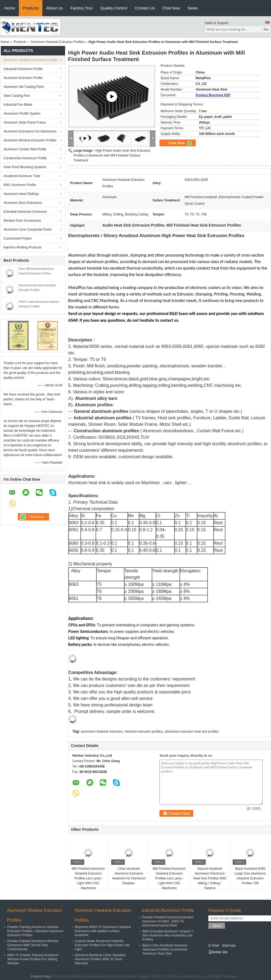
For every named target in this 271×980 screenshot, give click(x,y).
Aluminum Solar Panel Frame (25, 122)
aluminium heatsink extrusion (102, 732)
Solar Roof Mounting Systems (25, 167)
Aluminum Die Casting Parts (24, 87)
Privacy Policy (41, 976)
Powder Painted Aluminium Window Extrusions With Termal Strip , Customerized (33, 945)
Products (31, 8)
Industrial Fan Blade (18, 105)
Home (10, 8)
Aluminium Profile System (22, 114)
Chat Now (171, 8)
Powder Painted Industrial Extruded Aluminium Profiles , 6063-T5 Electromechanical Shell (168, 921)
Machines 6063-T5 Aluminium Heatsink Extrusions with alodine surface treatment (103, 931)
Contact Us (145, 8)
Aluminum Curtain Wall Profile (25, 149)
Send (217, 926)
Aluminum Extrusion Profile (23, 78)
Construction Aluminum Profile (25, 158)
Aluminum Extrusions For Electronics (30, 131)
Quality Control (114, 8)
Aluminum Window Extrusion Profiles (30, 140)
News (193, 8)
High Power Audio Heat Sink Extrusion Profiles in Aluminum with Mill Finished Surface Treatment (112, 155)
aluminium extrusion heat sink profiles (192, 732)
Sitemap (228, 945)
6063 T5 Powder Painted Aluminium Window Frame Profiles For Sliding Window (33, 959)
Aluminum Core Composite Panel (27, 230)
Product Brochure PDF (213, 95)
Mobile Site (218, 952)
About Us (55, 8)
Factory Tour (82, 8)
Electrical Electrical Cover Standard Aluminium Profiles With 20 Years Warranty (100, 959)
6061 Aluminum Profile (20, 185)
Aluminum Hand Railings (21, 194)
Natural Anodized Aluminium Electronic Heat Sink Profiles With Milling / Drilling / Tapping (210, 878)
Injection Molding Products (23, 247)
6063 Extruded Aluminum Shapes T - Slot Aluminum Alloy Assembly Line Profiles (169, 935)
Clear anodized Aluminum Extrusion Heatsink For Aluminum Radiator (129, 876)
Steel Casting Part (17, 96)
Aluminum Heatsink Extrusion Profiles (57, 42)
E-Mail (214, 945)
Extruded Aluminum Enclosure (25, 212)
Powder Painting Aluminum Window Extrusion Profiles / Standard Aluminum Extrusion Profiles (35, 931)
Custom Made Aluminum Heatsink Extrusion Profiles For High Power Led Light (102, 945)
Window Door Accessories (22, 221)
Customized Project (18, 238)
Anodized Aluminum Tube (22, 176)
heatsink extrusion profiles (144, 732)
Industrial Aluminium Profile (23, 69)
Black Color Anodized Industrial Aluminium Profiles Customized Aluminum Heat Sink (165, 949)
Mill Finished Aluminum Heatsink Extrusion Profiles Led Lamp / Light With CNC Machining (88, 878)
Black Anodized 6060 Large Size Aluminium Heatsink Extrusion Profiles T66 (250, 876)
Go (266, 29)
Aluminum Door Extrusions (23, 203)
